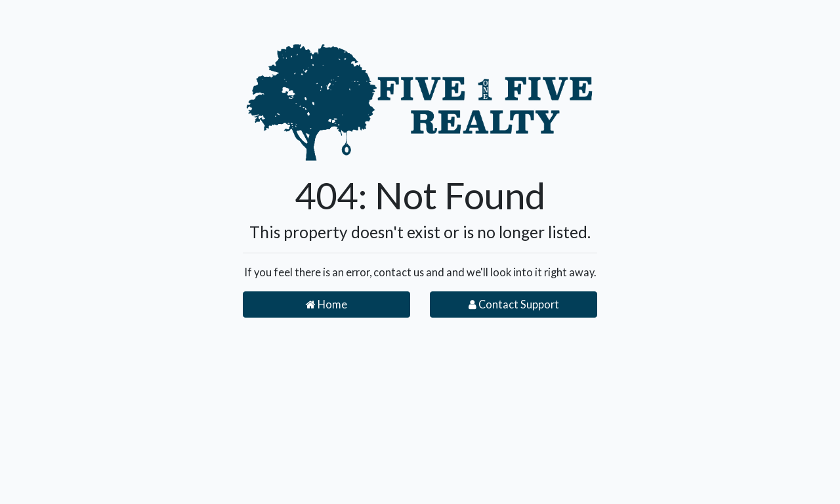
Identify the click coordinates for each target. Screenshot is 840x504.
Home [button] (326, 304)
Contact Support (514, 304)
